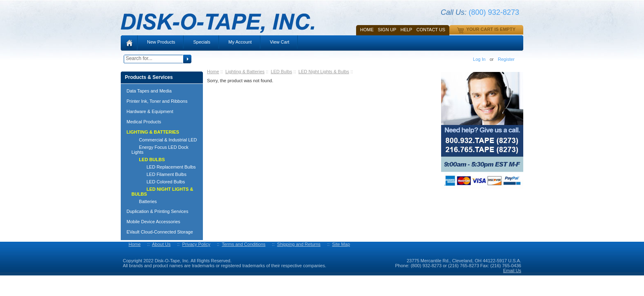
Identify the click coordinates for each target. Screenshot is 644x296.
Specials (202, 42)
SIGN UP (387, 30)
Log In (480, 59)
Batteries (144, 201)
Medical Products (144, 122)
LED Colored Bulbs (158, 182)
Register (506, 59)
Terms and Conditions (244, 244)
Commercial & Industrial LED (164, 140)
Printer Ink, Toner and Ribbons (157, 101)
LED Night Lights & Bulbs (324, 72)
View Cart (279, 42)
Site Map (341, 244)
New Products (161, 42)
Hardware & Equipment (150, 111)
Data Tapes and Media (149, 91)
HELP (406, 30)
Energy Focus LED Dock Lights (160, 150)
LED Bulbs (281, 72)
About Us (161, 244)
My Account (240, 42)
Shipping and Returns (299, 244)
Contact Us (431, 30)
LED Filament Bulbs (159, 174)
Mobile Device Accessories (153, 222)
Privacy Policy (196, 244)
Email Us (512, 271)
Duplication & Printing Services (157, 211)
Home (367, 30)
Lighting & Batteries (245, 72)
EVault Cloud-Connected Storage (160, 232)
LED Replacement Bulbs (164, 167)
